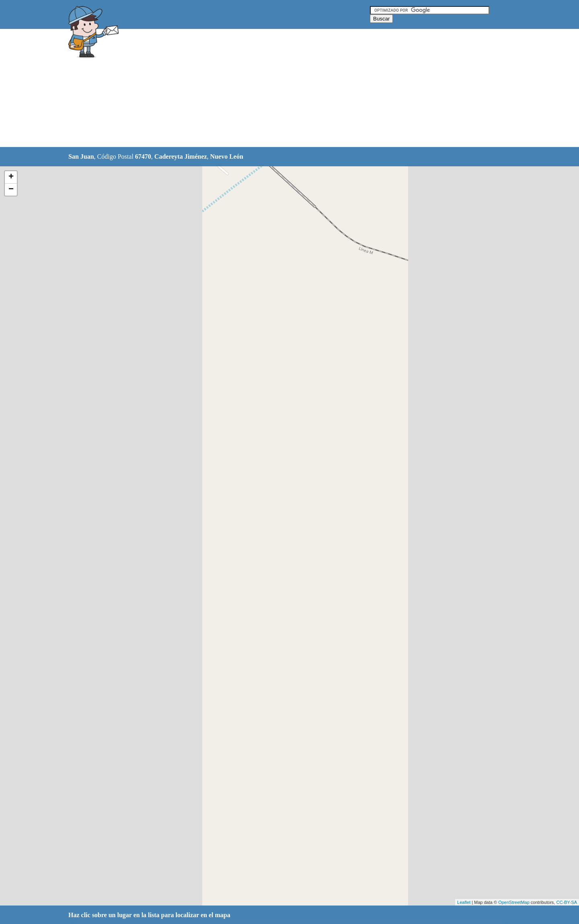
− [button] (11, 190)
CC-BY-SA (567, 902)
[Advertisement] (269, 88)
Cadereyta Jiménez (181, 156)
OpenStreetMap (514, 902)
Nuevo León (227, 156)
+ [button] (11, 177)
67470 (143, 156)
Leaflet (464, 902)
